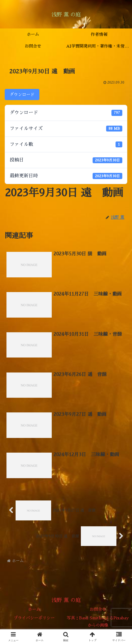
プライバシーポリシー (34, 618)
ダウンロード (22, 95)
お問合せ (98, 609)
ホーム (34, 609)
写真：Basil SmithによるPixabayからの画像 (98, 622)
